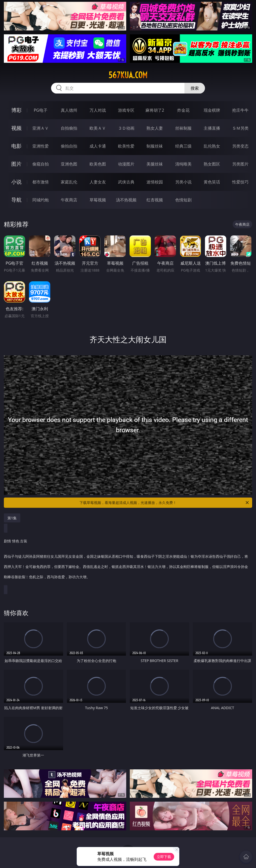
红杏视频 (155, 200)
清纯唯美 (183, 164)
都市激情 (41, 182)
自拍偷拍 (69, 128)
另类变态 (240, 146)
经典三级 (183, 146)
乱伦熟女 (212, 146)
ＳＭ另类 (240, 128)
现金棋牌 (212, 110)
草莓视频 (98, 200)
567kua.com (128, 75)
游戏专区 (126, 110)
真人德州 (69, 110)
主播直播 (212, 128)
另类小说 (183, 182)
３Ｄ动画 (126, 128)
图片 (16, 164)
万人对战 (98, 110)
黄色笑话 (212, 182)
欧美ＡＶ (98, 128)
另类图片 (240, 164)
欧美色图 (98, 164)
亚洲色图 (69, 164)
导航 (16, 200)
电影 (16, 146)
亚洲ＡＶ (41, 128)
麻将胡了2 (155, 110)
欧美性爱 (126, 146)
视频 (16, 128)
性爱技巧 (240, 182)
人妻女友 (98, 182)
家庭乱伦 (69, 182)
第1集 (12, 518)
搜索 (195, 88)
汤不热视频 (126, 200)
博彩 (16, 110)
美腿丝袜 (155, 164)
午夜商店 (69, 200)
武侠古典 (126, 182)
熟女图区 (212, 164)
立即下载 (164, 857)
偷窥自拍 (41, 164)
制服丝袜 (155, 146)
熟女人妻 (155, 128)
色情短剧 (183, 200)
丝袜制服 (183, 128)
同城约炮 (41, 200)
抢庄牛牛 (240, 110)
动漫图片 (126, 164)
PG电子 (40, 110)
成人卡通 (98, 146)
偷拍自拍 (69, 146)
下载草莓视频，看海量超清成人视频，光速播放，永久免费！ (165, 503)
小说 (16, 182)
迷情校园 (155, 182)
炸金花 (183, 110)
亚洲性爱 (41, 146)
